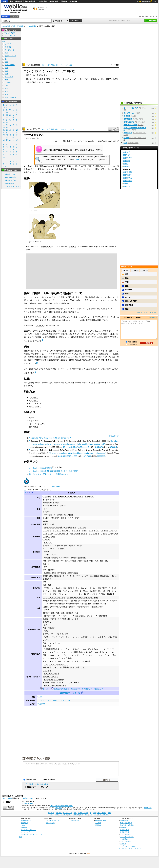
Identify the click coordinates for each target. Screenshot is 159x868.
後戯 (49, 585)
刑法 (82, 79)
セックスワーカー (55, 643)
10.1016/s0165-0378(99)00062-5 (76, 447)
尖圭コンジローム (131, 125)
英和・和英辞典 (30, 1)
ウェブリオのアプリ (52, 820)
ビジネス (8, 44)
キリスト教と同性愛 (51, 673)
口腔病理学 (128, 181)
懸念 (127, 309)
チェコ (48, 700)
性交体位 (47, 588)
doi (61, 447)
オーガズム (65, 561)
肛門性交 (78, 591)
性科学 (64, 518)
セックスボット (50, 664)
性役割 (84, 530)
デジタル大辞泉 (31, 26)
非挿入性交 (102, 588)
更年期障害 (62, 573)
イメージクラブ (49, 652)
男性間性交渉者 (56, 527)
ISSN (92, 447)
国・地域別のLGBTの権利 (69, 667)
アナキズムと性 (64, 619)
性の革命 (70, 597)
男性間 (45, 524)
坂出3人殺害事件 (131, 301)
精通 (102, 561)
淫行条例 (76, 604)
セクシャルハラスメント (62, 616)
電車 (6, 53)
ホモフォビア (48, 634)
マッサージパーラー (108, 649)
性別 (38, 498)
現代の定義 (128, 133)
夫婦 (44, 628)
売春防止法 (88, 601)
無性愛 (73, 558)
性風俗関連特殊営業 (51, 649)
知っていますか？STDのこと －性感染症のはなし (49, 474)
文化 (6, 71)
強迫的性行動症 (50, 573)
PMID (107, 447)
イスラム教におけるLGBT (54, 679)
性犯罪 (104, 604)
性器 (37, 79)
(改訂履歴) (59, 808)
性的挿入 (102, 594)
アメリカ (41, 700)
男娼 (49, 646)
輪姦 (58, 613)
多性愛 (60, 558)
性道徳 (45, 619)
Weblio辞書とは (26, 820)
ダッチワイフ (48, 661)
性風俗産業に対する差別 (83, 652)
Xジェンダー (94, 530)
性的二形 (56, 497)
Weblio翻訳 (124, 827)
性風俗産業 (36, 654)
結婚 (45, 625)
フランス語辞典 (125, 834)
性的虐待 (47, 616)
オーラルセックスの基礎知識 (40, 468)
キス (85, 309)
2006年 (27, 331)
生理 (33, 567)
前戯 (50, 247)
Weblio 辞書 (146, 1)
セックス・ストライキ (98, 637)
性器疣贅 (127, 116)
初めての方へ (143, 16)
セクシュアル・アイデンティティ (56, 546)
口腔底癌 (127, 166)
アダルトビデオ (54, 655)
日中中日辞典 (42, 1)
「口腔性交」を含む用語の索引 (37, 784)
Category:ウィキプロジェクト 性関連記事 (87, 689)
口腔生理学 (128, 175)
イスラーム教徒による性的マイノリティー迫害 (61, 683)
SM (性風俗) (99, 652)
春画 (44, 655)
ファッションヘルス (64, 652)
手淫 (54, 591)
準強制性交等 (129, 122)
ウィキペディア (33, 129)
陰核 (45, 509)
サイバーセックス (75, 594)
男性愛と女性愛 (50, 558)
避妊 (51, 576)
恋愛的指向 (82, 558)
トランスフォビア (61, 634)
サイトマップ (25, 832)
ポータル (46, 689)
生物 (6, 86)
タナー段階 (48, 515)
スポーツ (8, 83)
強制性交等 (128, 119)
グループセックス (60, 594)
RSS (89, 854)
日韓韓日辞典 (54, 1)
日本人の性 (82, 527)
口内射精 (71, 588)
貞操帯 (88, 661)
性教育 (45, 576)
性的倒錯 (47, 637)
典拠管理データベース (70, 693)
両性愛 (46, 552)
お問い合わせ (75, 820)
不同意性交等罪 (97, 607)
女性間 (52, 524)
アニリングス (68, 591)
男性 (63, 497)
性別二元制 (76, 530)
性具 (70, 658)
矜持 (127, 293)
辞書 (5, 1)
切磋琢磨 (128, 290)
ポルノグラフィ (105, 655)
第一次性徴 (58, 515)
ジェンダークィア (61, 533)
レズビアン (52, 549)
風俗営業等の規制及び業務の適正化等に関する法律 (63, 601)
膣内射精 (51, 570)
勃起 (107, 561)
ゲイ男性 (61, 549)
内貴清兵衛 (129, 305)
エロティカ (93, 655)
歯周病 (56, 309)
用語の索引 (55, 65)
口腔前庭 (127, 152)
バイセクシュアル (50, 555)
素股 (59, 591)
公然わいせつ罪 (49, 607)
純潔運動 (84, 637)
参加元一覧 (153, 16)
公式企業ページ (100, 820)
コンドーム (41, 325)
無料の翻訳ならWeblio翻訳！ (42, 9)
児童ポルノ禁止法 (101, 601)
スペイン (56, 700)
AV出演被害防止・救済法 (82, 616)
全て (4, 42)
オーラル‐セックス (131, 108)
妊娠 (97, 561)
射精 (41, 320)
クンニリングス (84, 169)
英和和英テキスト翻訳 (36, 758)
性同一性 (37, 537)
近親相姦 (96, 604)
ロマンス (76, 637)
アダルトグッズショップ (57, 658)
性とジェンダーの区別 (61, 530)
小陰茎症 (63, 506)
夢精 (44, 570)
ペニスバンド (68, 661)
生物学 (77, 518)
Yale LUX (41, 704)
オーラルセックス (49, 82)
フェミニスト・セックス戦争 (54, 597)
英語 (41, 166)
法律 (31, 383)
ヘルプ (155, 1)
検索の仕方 (24, 823)
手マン (48, 591)
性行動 (46, 527)
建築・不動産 (10, 65)
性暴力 (46, 610)
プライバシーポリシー (28, 830)
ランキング (64, 65)
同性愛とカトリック (50, 677)
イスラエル (65, 700)
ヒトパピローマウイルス (73, 331)
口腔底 (126, 164)
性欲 (49, 561)
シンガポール (43, 383)
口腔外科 (127, 155)
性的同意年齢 (86, 604)
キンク (68, 637)
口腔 (108, 79)
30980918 (101, 456)
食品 (6, 89)
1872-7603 (87, 456)
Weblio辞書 (148, 808)
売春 (44, 643)
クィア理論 (47, 670)
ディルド (58, 661)
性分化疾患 (89, 497)
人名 (6, 92)
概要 (127, 286)
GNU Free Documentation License (62, 806)
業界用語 (8, 47)
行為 (49, 79)
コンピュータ (10, 50)
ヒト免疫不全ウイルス (33, 317)
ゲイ (44, 549)
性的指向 (37, 552)
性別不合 (46, 540)
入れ (28, 82)
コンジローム (129, 113)
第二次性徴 (68, 515)
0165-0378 (99, 447)
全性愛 (67, 558)
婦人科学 (46, 518)
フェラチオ (49, 169)
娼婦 (44, 646)
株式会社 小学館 (27, 803)
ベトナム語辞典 (125, 841)
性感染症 (48, 303)
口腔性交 (28, 138)
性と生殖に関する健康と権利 (86, 597)
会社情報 (98, 823)
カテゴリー (73, 129)
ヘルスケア (9, 77)
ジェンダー (47, 530)
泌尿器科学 (55, 518)
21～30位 (144, 270)
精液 (64, 317)
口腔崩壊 (127, 161)
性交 (44, 582)
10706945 (113, 447)
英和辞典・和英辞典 (127, 825)
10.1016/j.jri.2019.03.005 (67, 456)
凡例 (71, 65)
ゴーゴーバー (110, 652)
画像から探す (50, 823)
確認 (127, 278)
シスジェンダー (107, 533)
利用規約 (24, 827)
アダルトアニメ (67, 655)
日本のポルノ (62, 664)
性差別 (46, 631)
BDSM (85, 591)
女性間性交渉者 (70, 527)
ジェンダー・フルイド (79, 533)
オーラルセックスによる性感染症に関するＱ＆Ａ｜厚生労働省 (53, 471)
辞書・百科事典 (18, 26)
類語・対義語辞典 (16, 1)
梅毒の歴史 (33, 427)
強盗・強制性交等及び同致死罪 (135, 129)
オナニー (93, 588)
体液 (26, 303)
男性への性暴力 (67, 613)
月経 (44, 561)
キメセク (94, 594)
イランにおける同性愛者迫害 (55, 686)
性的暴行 (46, 613)
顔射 (108, 591)
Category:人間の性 (61, 689)
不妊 (112, 576)
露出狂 (86, 594)
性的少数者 (47, 667)
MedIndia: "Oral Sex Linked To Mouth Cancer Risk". (51, 438)
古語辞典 (64, 1)
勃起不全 (46, 564)
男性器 (45, 503)
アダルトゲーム (81, 655)
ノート (78, 160)
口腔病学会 (128, 178)
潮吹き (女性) (88, 561)
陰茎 (115, 79)
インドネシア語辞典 (127, 837)
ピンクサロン (93, 649)
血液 (53, 317)
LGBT (55, 667)
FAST (40, 697)
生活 (6, 74)
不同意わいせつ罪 (82, 607)
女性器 (58, 169)
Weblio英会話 (11, 177)
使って (32, 79)
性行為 (44, 247)
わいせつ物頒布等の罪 (65, 607)
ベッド (72, 247)
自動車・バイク (10, 56)
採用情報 (98, 825)
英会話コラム (10, 174)
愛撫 (40, 169)
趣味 (6, 80)
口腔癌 (44, 334)
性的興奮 (56, 561)
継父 (127, 274)
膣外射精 (101, 591)
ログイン (135, 1)
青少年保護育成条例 (63, 604)
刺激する (44, 79)
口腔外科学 (128, 158)
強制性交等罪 (91, 79)
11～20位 (135, 270)
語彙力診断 (10, 183)
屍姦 (76, 613)
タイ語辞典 (124, 839)
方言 (6, 95)
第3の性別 (48, 543)
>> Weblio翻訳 (152, 318)
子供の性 (53, 619)
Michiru (128, 297)
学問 (6, 68)
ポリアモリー (48, 622)
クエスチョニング (107, 530)
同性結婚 (51, 628)
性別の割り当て (77, 497)
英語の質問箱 (10, 180)
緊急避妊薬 (105, 576)
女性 (68, 497)
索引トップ (46, 65)
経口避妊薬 (94, 576)
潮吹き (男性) (76, 561)
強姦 (53, 613)
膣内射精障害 (73, 573)
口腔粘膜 (127, 186)
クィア (83, 667)
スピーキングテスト (13, 186)
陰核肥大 (46, 512)
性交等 (126, 138)
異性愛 (73, 546)
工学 (6, 62)
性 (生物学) (47, 497)
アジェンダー (94, 533)
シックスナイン (35, 172)
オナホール (79, 661)
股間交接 (111, 594)
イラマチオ (33, 400)
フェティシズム (58, 637)
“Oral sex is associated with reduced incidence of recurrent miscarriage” (77, 453)
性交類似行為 (98, 166)
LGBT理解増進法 (101, 616)
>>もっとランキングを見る (147, 313)
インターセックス (50, 500)
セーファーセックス (37, 424)
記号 (5, 166)
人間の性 (72, 493)
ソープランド (66, 649)
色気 (110, 637)
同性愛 (79, 546)
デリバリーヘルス (80, 649)
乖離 (127, 282)
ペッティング (34, 421)
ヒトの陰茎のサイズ (50, 506)
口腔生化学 (128, 172)
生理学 (71, 518)
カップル (75, 619)
